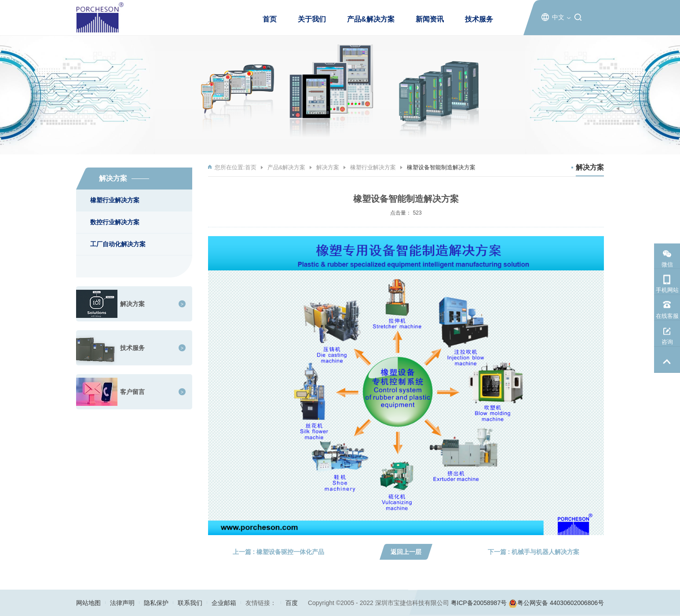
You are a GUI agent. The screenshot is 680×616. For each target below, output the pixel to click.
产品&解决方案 (371, 19)
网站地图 (88, 603)
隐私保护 (156, 603)
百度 (292, 603)
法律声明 (122, 603)
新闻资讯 (430, 19)
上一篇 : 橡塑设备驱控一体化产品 (278, 552)
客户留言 (132, 392)
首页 (270, 19)
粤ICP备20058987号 (479, 603)
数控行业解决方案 (115, 222)
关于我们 (312, 19)
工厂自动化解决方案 (118, 244)
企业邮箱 (224, 603)
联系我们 (190, 603)
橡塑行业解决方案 (115, 200)
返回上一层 (406, 552)
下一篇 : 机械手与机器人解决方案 (534, 552)
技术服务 (479, 19)
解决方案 (132, 304)
